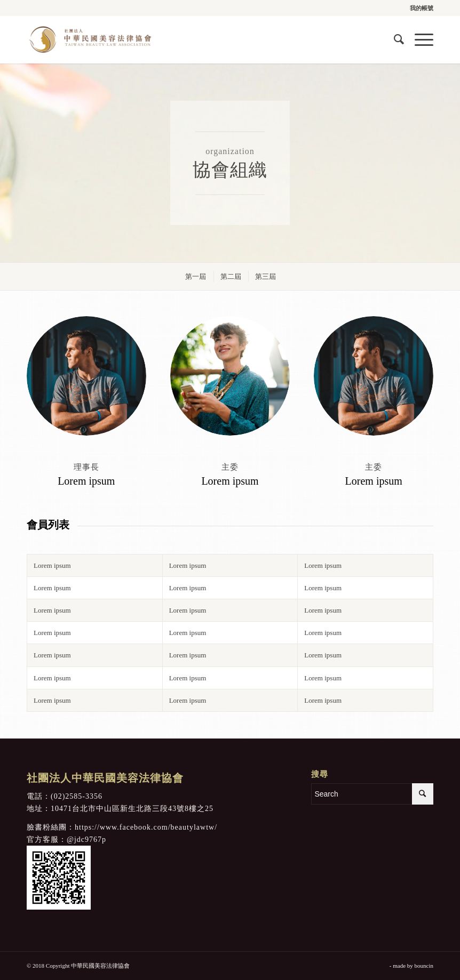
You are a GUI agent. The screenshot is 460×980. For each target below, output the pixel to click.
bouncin (424, 966)
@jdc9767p (86, 840)
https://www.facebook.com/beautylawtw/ (146, 827)
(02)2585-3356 (77, 796)
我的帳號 (422, 8)
